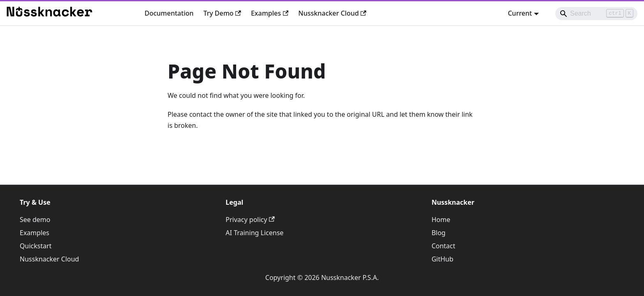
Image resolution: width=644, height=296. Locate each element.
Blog (439, 233)
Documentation (169, 13)
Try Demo (222, 13)
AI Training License (254, 233)
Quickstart (36, 246)
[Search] (596, 14)
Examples (270, 13)
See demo (35, 220)
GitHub (443, 259)
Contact (444, 246)
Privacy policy (250, 220)
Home (441, 220)
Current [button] (520, 13)
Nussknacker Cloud (332, 13)
